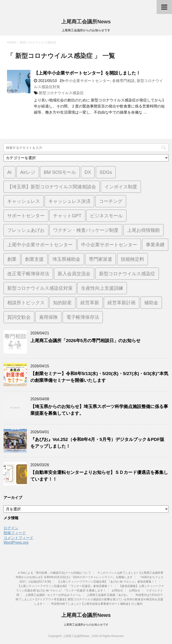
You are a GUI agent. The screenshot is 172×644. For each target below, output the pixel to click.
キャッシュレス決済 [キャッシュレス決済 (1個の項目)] (69, 201)
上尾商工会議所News (86, 22)
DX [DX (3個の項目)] (88, 172)
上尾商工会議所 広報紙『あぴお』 (108, 595)
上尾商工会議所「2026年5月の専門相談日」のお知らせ (85, 341)
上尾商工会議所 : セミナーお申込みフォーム (53, 595)
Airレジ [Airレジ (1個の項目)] (28, 172)
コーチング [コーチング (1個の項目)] (111, 201)
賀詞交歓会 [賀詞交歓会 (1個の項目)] (19, 317)
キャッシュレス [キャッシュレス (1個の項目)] (24, 201)
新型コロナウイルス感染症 (61, 93)
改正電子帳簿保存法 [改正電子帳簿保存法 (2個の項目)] (28, 274)
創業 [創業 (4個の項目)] (12, 259)
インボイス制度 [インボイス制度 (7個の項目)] (121, 187)
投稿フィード (15, 533)
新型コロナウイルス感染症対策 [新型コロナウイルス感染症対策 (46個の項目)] (40, 288)
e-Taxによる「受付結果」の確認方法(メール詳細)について (55, 573)
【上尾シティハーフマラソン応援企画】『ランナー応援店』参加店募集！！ (65, 586)
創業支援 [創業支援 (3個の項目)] (34, 259)
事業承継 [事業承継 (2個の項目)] (155, 245)
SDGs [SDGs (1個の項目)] (106, 172)
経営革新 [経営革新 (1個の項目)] (90, 303)
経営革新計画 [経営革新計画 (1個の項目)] (122, 303)
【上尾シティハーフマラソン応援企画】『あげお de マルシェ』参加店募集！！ (107, 582)
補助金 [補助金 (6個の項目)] (151, 303)
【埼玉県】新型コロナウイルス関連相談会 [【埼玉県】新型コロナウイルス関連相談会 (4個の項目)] (52, 187)
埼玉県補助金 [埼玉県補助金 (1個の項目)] (66, 259)
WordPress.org (16, 542)
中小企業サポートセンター (88, 81)
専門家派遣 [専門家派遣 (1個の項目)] (100, 259)
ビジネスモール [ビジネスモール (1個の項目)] (106, 216)
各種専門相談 (123, 81)
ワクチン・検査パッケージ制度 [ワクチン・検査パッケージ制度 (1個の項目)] (86, 230)
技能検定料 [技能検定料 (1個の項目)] (133, 259)
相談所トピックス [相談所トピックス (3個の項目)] (26, 303)
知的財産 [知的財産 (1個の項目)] (62, 303)
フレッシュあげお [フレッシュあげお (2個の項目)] (26, 230)
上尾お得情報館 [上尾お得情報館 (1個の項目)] (143, 230)
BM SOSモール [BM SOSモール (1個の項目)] (60, 172)
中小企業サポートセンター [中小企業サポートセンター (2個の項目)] (109, 245)
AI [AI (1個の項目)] (9, 172)
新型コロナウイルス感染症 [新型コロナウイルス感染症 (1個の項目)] (127, 274)
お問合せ (117, 590)
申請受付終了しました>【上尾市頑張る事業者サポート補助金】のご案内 (97, 604)
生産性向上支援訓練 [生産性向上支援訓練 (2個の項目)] (102, 288)
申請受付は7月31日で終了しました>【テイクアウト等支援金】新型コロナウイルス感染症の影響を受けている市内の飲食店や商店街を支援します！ (89, 599)
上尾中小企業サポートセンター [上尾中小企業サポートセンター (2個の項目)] (40, 245)
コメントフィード (18, 538)
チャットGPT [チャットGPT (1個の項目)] (67, 216)
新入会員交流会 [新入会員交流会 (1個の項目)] (74, 274)
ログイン (11, 528)
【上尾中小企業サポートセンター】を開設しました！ (87, 73)
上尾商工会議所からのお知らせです (86, 625)
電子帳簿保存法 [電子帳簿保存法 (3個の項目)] (83, 317)
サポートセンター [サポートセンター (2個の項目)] (26, 216)
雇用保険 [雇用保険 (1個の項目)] (48, 317)
